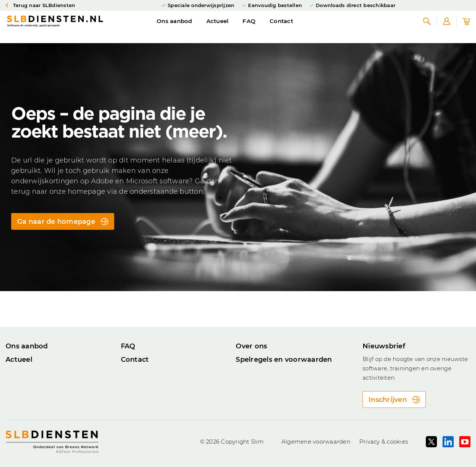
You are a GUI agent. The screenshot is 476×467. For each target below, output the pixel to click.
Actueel (218, 27)
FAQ (249, 27)
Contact (281, 27)
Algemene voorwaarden (316, 442)
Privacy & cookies (384, 442)
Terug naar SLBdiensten (40, 6)
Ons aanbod (174, 27)
